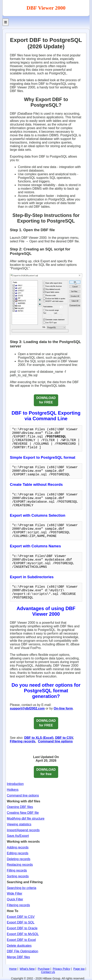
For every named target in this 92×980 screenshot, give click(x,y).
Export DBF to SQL (21, 922)
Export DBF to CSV (21, 917)
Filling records (17, 870)
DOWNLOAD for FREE (46, 400)
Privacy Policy (62, 969)
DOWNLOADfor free (46, 772)
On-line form (63, 708)
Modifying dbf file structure (26, 819)
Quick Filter (15, 899)
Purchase (44, 969)
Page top (79, 969)
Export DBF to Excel (21, 940)
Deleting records (19, 859)
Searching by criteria (22, 888)
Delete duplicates (19, 946)
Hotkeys (13, 790)
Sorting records (18, 876)
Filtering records (23, 741)
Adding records (18, 847)
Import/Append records (23, 830)
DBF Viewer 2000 (46, 8)
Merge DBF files (18, 957)
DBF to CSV (64, 738)
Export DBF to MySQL (23, 934)
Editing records (18, 853)
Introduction (15, 784)
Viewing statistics (19, 824)
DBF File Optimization (23, 951)
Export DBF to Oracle (22, 928)
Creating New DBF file (23, 813)
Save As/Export (18, 836)
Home (13, 969)
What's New (27, 969)
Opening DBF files (20, 807)
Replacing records (20, 865)
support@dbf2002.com (27, 708)
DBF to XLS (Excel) (39, 738)
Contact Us (48, 972)
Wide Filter (14, 893)
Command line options (55, 741)
